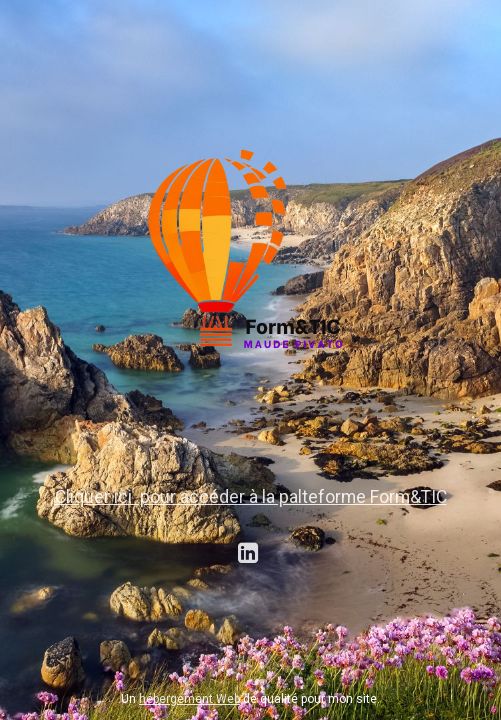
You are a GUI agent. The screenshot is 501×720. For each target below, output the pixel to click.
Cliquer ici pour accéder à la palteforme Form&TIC (251, 497)
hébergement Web (189, 699)
